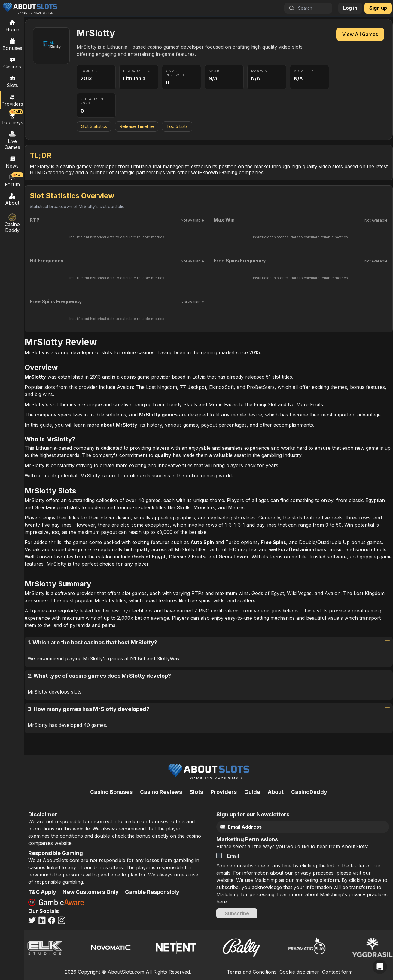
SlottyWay (167, 658)
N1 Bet (138, 658)
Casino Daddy (12, 223)
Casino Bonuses (111, 792)
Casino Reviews (161, 792)
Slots (12, 81)
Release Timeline (137, 126)
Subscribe (237, 913)
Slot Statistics (94, 126)
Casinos (12, 63)
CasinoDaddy (309, 792)
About (12, 199)
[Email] (290, 827)
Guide (252, 792)
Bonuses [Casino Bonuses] (12, 44)
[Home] (12, 26)
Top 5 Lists (177, 126)
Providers (224, 792)
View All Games (360, 34)
